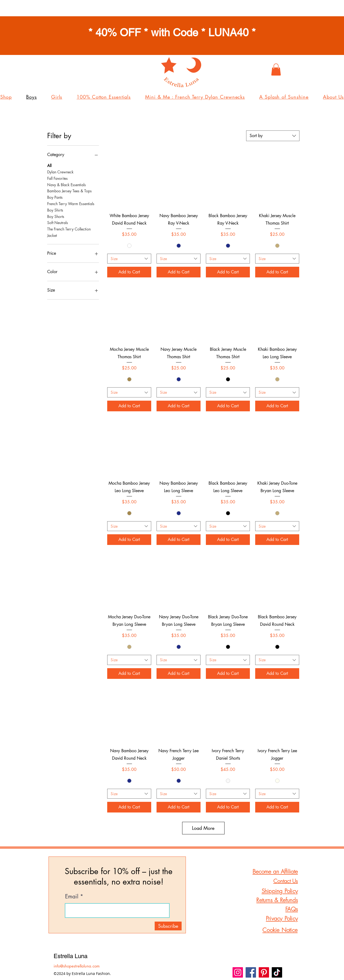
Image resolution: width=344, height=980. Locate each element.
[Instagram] (238, 972)
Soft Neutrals (58, 222)
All (49, 165)
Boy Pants (55, 197)
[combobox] (273, 136)
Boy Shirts (55, 210)
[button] (276, 69)
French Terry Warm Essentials (71, 203)
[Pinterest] (264, 972)
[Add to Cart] (129, 272)
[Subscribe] (168, 926)
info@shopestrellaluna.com (77, 966)
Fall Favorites (57, 178)
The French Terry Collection (69, 229)
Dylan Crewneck (60, 172)
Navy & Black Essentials (67, 184)
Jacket (52, 235)
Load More (203, 828)
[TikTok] (277, 972)
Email (72, 896)
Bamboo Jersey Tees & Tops (69, 191)
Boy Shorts (56, 216)
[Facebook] (251, 972)
